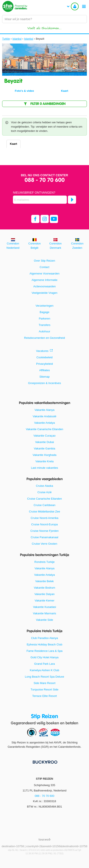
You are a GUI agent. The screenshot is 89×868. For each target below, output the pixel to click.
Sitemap (45, 377)
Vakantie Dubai (44, 442)
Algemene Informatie (45, 280)
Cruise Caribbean (44, 505)
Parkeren (44, 319)
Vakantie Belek (45, 581)
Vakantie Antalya (45, 423)
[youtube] (54, 219)
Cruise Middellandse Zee (45, 512)
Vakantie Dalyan (45, 594)
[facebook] (35, 219)
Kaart (13, 144)
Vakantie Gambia (44, 448)
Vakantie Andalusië (45, 416)
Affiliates (44, 370)
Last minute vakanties (45, 468)
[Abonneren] (72, 200)
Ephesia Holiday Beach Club (44, 644)
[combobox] (44, 19)
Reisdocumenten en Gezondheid (44, 338)
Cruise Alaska (44, 486)
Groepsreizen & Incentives (44, 383)
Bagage (44, 312)
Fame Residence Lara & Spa (44, 651)
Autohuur (44, 331)
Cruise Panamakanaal (45, 537)
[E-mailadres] (40, 200)
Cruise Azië (45, 492)
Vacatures (42, 351)
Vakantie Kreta (44, 461)
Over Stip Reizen (44, 261)
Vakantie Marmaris (44, 613)
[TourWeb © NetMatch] (44, 839)
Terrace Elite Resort (44, 696)
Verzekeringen (44, 306)
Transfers (44, 325)
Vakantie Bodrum (44, 588)
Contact (44, 267)
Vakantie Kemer (45, 601)
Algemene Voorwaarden (44, 274)
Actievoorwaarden (44, 286)
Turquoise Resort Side (44, 689)
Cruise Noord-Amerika (44, 518)
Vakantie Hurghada (44, 455)
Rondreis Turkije (45, 562)
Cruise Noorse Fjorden (44, 531)
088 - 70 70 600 (45, 180)
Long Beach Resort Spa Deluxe (44, 677)
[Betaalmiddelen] (44, 762)
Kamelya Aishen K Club (45, 670)
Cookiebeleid (44, 357)
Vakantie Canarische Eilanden (44, 429)
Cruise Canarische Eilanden (44, 499)
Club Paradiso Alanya (44, 638)
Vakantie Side (44, 620)
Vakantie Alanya (44, 410)
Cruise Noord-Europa (44, 524)
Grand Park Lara (44, 664)
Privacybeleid (44, 364)
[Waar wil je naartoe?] (44, 19)
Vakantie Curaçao (44, 436)
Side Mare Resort (44, 683)
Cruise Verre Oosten (45, 544)
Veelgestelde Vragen (45, 293)
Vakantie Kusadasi (44, 607)
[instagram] (45, 219)
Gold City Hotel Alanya (44, 657)
